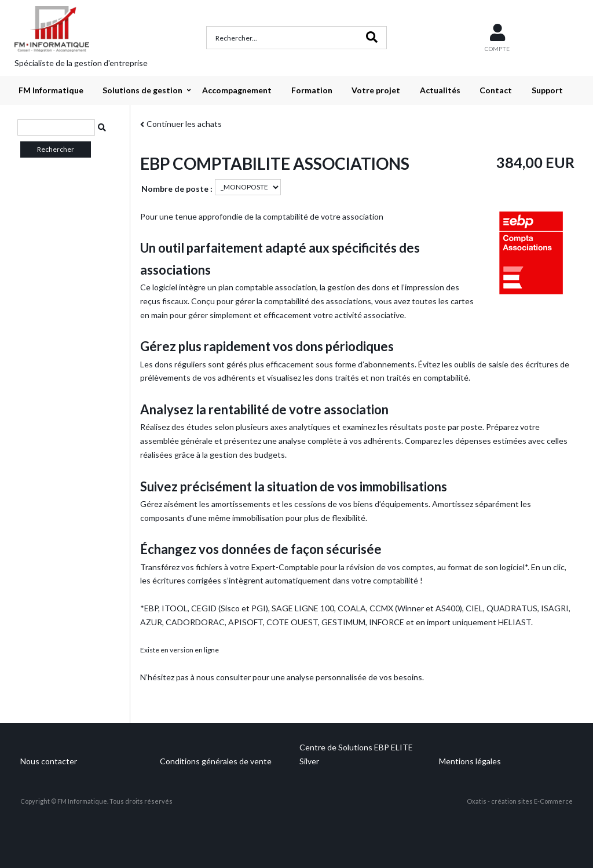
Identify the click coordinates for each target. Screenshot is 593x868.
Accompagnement (237, 90)
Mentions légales (470, 761)
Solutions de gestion (142, 90)
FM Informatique (51, 90)
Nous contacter (49, 761)
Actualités (440, 90)
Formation (312, 90)
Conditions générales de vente (216, 761)
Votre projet (376, 90)
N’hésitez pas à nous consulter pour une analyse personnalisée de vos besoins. (282, 677)
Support (547, 90)
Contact (496, 90)
